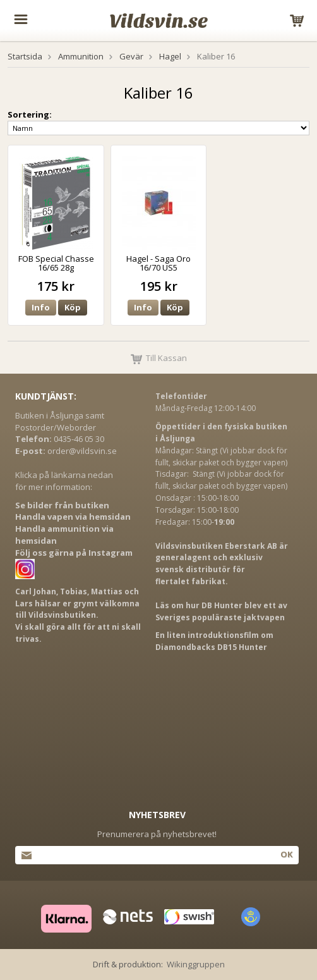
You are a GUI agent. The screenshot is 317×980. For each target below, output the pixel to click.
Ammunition (81, 56)
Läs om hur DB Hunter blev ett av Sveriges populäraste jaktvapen (221, 611)
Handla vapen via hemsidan (73, 517)
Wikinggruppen (196, 964)
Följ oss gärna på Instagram (74, 553)
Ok (286, 854)
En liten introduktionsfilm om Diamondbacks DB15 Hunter (214, 641)
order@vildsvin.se (82, 451)
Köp (73, 307)
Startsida (25, 56)
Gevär (131, 56)
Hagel (170, 56)
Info (41, 307)
